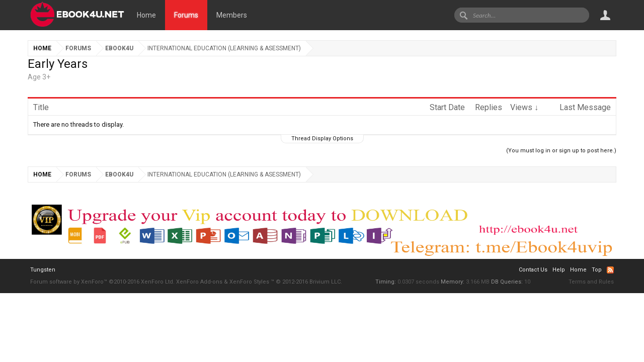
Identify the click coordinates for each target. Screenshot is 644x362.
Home (146, 15)
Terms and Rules (591, 282)
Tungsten (43, 270)
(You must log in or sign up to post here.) (561, 151)
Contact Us (533, 270)
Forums (186, 15)
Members (232, 15)
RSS (610, 270)
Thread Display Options (322, 139)
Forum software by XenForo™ (102, 282)
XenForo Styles (249, 282)
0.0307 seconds (418, 282)
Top (597, 270)
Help (559, 270)
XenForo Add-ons (199, 282)
